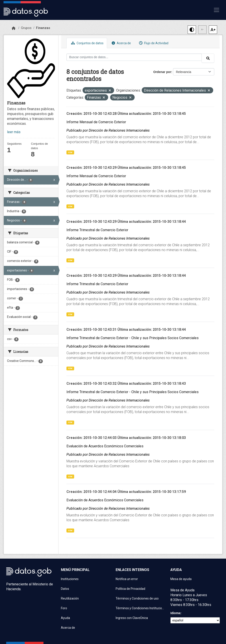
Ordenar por (162, 72)
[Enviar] (208, 58)
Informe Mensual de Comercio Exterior (96, 122)
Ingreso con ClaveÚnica (132, 618)
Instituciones (70, 579)
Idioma (175, 613)
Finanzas (43, 28)
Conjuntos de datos (87, 43)
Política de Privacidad (130, 589)
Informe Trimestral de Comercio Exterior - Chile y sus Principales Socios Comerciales (133, 338)
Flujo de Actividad (153, 43)
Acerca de (121, 43)
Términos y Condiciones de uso (137, 598)
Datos (65, 589)
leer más (14, 132)
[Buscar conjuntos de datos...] (134, 57)
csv (70, 152)
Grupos (26, 28)
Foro (64, 608)
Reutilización (70, 598)
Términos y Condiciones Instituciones (140, 608)
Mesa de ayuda (181, 579)
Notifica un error (127, 579)
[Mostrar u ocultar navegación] (217, 10)
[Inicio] (14, 28)
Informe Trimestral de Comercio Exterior (97, 230)
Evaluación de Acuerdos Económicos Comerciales (105, 446)
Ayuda (65, 618)
